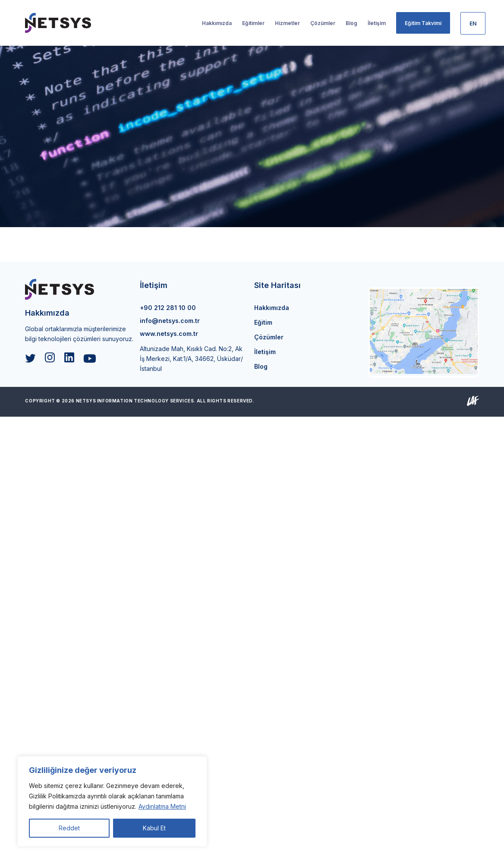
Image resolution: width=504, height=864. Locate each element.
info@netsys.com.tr (170, 321)
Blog (261, 366)
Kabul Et (154, 828)
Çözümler (269, 337)
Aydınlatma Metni (162, 806)
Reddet (69, 828)
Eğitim (263, 322)
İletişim (265, 352)
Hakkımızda (272, 308)
